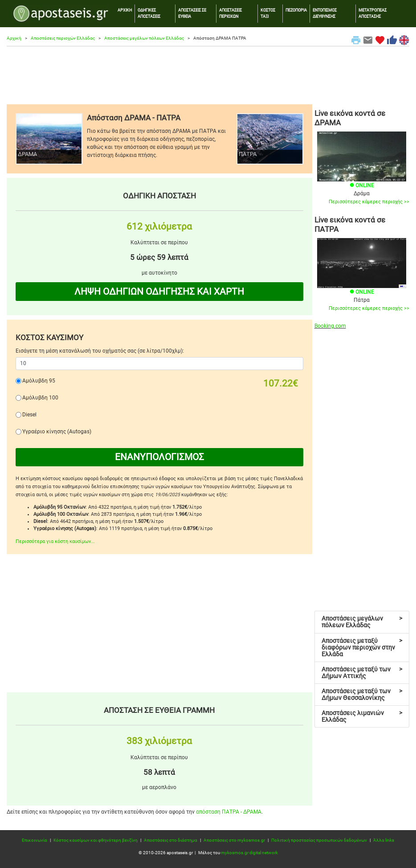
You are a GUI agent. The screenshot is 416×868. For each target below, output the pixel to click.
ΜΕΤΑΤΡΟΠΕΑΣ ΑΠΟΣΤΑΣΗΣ (373, 13)
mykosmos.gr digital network (249, 853)
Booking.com (330, 326)
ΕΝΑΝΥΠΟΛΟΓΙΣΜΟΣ (159, 457)
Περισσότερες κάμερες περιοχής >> (369, 202)
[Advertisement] (208, 75)
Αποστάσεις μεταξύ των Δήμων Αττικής (362, 673)
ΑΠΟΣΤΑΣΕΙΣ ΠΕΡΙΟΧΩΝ (230, 13)
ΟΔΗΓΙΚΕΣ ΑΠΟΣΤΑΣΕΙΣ (149, 13)
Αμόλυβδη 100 (40, 398)
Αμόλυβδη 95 (39, 381)
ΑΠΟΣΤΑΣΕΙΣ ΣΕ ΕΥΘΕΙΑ (192, 13)
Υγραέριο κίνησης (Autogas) (57, 432)
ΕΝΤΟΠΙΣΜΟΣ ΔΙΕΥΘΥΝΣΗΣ (325, 13)
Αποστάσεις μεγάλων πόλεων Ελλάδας (144, 38)
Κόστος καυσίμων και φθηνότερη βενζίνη (96, 840)
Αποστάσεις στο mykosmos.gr (234, 840)
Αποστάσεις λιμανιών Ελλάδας (362, 716)
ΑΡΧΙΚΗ (125, 10)
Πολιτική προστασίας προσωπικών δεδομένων (319, 840)
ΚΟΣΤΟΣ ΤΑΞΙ (268, 13)
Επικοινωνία (35, 840)
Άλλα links (384, 840)
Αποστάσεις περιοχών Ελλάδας (63, 38)
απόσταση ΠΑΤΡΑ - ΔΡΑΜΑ (229, 812)
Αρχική (14, 38)
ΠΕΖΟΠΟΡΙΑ (296, 10)
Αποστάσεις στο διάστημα (171, 840)
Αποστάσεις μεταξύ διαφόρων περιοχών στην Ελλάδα (362, 647)
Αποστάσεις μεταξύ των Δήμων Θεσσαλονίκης (362, 694)
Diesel (29, 415)
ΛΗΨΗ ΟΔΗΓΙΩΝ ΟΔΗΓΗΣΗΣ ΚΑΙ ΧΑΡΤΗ (159, 292)
